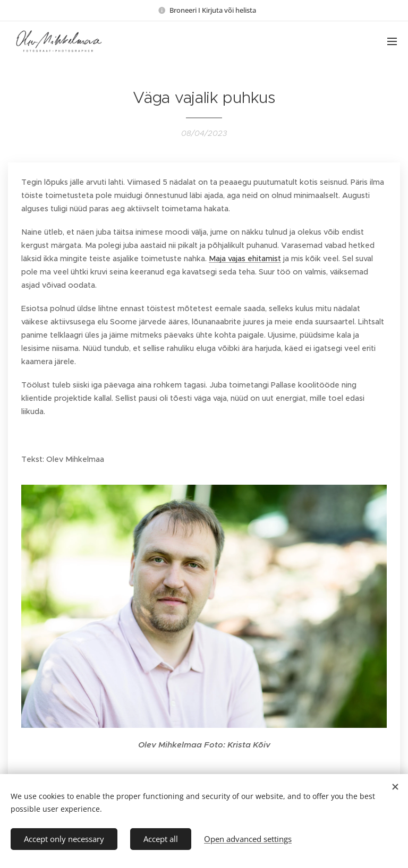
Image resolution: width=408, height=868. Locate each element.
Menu (392, 41)
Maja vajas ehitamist (245, 259)
